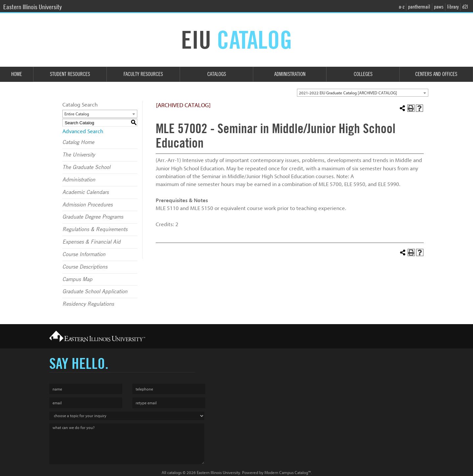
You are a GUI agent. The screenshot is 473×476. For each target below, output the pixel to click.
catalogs (174, 473)
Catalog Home (78, 142)
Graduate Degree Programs (93, 217)
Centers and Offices (436, 74)
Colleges (363, 74)
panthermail (419, 7)
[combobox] (363, 93)
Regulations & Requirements (95, 229)
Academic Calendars (86, 192)
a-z (402, 7)
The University (79, 155)
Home (17, 74)
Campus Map (77, 279)
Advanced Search (83, 131)
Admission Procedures (88, 205)
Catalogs (217, 74)
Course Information (84, 254)
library (453, 7)
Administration (290, 74)
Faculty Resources (143, 74)
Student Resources (70, 74)
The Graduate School (86, 167)
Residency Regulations (88, 304)
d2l (465, 7)
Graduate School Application (95, 292)
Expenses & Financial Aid (91, 242)
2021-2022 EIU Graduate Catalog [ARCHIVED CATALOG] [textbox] (348, 93)
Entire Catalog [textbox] (77, 114)
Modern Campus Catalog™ (288, 473)
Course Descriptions (85, 267)
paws (439, 7)
